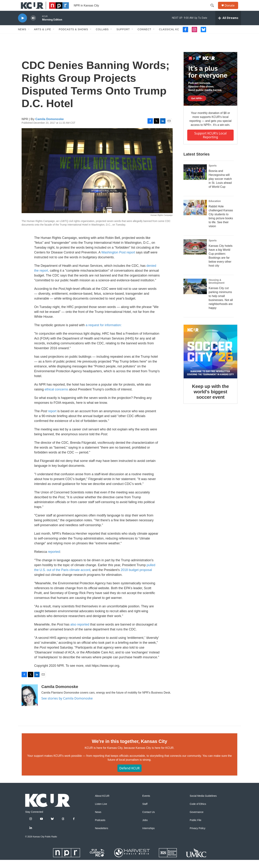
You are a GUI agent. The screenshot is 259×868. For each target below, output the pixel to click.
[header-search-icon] (214, 10)
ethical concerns (56, 397)
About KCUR (102, 804)
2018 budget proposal (136, 578)
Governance (197, 820)
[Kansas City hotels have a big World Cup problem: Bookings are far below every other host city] (195, 255)
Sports (213, 174)
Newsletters (102, 836)
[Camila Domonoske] (30, 703)
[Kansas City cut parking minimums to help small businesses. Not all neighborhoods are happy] (195, 294)
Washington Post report (118, 260)
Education (215, 209)
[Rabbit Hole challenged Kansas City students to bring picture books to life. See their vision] (195, 216)
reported (54, 560)
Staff (145, 812)
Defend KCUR (129, 776)
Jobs (145, 828)
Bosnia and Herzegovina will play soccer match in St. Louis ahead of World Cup (220, 187)
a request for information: (104, 333)
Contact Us (148, 820)
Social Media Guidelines (203, 804)
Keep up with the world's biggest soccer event (211, 400)
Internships (148, 836)
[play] (22, 26)
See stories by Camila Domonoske (67, 706)
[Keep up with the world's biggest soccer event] (210, 360)
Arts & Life (43, 37)
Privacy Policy (198, 836)
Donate (232, 9)
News (22, 37)
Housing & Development (217, 289)
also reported (80, 633)
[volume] (33, 26)
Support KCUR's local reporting (210, 143)
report (52, 419)
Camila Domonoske (50, 127)
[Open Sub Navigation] (29, 37)
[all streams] (228, 26)
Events (146, 804)
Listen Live (101, 812)
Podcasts (100, 828)
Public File (196, 828)
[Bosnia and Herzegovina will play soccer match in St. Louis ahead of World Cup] (195, 180)
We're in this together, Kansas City (129, 749)
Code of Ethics (198, 812)
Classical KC (169, 37)
